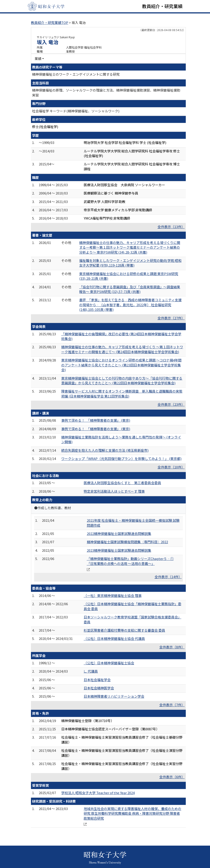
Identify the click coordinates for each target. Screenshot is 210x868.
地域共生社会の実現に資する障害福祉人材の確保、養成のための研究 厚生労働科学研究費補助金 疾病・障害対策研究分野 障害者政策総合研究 (132, 813)
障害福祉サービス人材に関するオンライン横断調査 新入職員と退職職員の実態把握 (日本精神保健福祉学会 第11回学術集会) (122, 393)
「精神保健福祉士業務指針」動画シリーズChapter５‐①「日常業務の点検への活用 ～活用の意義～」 (130, 561)
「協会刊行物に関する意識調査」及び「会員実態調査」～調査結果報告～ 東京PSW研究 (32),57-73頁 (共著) (130, 289)
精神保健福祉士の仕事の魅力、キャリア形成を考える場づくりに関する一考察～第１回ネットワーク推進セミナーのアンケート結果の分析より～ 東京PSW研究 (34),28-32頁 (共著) (130, 247)
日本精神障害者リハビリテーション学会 (114, 696)
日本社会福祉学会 (97, 680)
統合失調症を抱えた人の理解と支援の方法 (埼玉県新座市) (105, 450)
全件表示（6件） (172, 777)
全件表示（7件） (172, 705)
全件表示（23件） (171, 404)
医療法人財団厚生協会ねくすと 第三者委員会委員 (122, 483)
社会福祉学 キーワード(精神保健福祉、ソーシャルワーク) (76, 111)
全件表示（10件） (171, 467)
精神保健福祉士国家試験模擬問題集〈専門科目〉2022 (127, 542)
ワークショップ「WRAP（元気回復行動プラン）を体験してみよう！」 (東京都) (121, 459)
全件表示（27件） (171, 318)
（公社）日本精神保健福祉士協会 (109, 663)
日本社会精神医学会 (99, 688)
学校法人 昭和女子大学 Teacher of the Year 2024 (98, 793)
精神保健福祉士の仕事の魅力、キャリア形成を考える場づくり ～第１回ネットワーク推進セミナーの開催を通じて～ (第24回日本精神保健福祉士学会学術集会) (122, 349)
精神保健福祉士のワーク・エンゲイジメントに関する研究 (76, 74)
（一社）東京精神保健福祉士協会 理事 (113, 595)
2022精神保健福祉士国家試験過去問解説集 (119, 533)
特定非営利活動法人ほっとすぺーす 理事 (114, 491)
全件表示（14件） (168, 577)
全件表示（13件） (171, 227)
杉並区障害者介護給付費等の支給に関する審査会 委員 (124, 630)
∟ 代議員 (91, 671)
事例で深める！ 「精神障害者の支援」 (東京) (96, 420)
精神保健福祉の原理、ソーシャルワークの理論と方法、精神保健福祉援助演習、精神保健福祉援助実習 (106, 92)
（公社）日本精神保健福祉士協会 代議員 (114, 638)
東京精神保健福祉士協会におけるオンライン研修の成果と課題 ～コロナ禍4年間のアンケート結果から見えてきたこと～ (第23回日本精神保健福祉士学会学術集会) (121, 365)
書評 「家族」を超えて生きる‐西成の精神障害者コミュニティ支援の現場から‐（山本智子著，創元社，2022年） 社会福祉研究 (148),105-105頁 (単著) (130, 305)
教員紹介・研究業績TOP (50, 22)
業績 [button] (38, 59)
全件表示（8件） (172, 647)
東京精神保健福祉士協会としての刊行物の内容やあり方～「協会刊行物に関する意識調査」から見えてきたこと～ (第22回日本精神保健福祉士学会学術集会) (122, 381)
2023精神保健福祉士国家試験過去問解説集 (119, 550)
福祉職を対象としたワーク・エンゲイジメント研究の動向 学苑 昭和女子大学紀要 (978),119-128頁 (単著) (130, 263)
